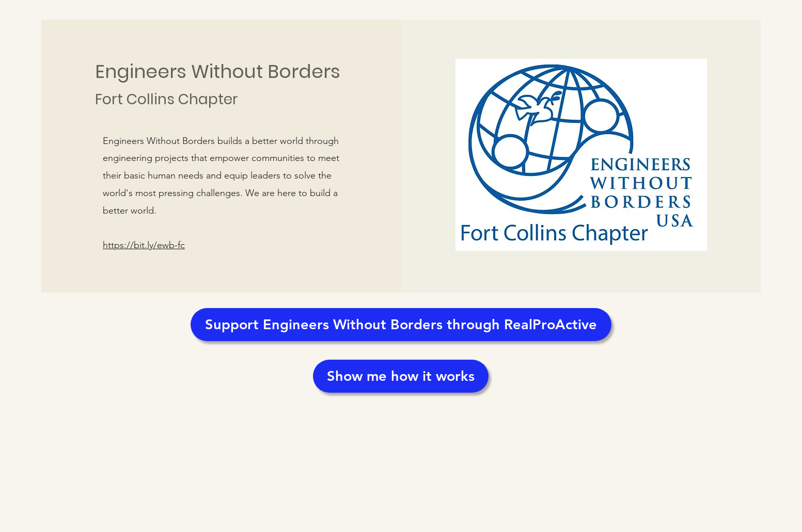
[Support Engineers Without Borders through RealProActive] (401, 325)
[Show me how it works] (401, 376)
